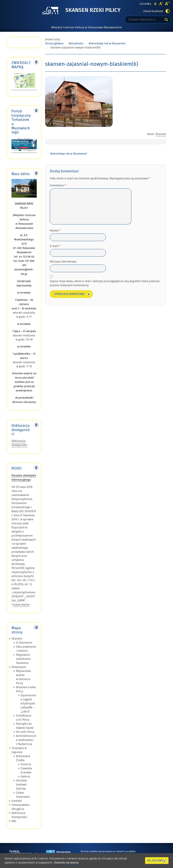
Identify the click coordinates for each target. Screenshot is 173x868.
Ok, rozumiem (157, 861)
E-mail (55, 246)
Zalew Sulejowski (23, 795)
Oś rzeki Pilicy (25, 732)
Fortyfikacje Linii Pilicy (24, 718)
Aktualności (76, 43)
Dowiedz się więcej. (67, 863)
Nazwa (55, 231)
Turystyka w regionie (19, 750)
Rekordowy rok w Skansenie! (107, 43)
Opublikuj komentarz (69, 294)
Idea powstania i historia (26, 649)
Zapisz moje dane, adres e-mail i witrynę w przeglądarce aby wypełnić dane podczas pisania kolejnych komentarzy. (105, 283)
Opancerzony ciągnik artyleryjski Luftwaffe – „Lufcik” (28, 704)
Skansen (17, 639)
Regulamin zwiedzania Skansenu (23, 659)
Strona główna (54, 43)
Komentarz (58, 185)
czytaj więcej (21, 605)
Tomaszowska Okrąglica (20, 807)
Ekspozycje (19, 667)
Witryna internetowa (63, 262)
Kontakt (17, 801)
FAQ (14, 821)
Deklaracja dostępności (19, 443)
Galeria (25, 777)
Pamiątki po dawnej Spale (25, 726)
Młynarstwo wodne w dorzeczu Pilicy (23, 677)
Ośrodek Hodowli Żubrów (22, 785)
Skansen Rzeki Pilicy (93, 10)
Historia (26, 764)
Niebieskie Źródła (23, 758)
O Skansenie (24, 643)
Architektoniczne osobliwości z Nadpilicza (26, 740)
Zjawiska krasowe (26, 770)
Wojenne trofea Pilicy (26, 689)
